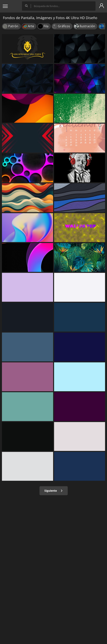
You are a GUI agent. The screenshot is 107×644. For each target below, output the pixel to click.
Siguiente (54, 491)
